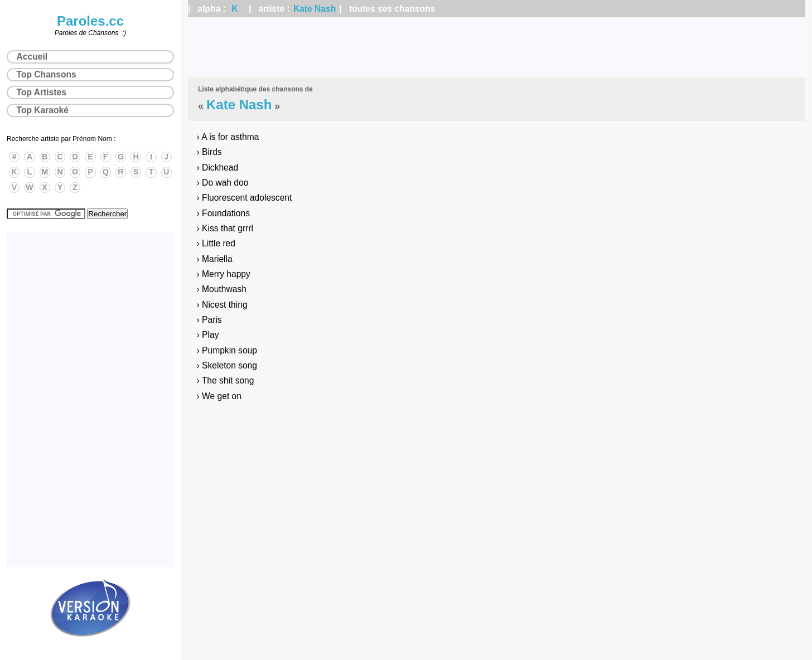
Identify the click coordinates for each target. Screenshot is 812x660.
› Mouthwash (222, 289)
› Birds (209, 152)
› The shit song (226, 380)
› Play (208, 335)
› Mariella (215, 259)
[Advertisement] (497, 47)
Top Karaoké (43, 110)
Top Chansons (47, 74)
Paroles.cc (90, 21)
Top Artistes (42, 92)
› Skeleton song (227, 365)
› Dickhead (218, 168)
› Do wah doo (223, 183)
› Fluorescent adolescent (245, 198)
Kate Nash (315, 9)
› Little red (216, 243)
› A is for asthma (228, 137)
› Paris (209, 320)
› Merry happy (224, 274)
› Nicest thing (222, 305)
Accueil (32, 57)
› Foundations (223, 213)
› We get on (219, 396)
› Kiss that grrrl (225, 228)
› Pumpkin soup (227, 350)
